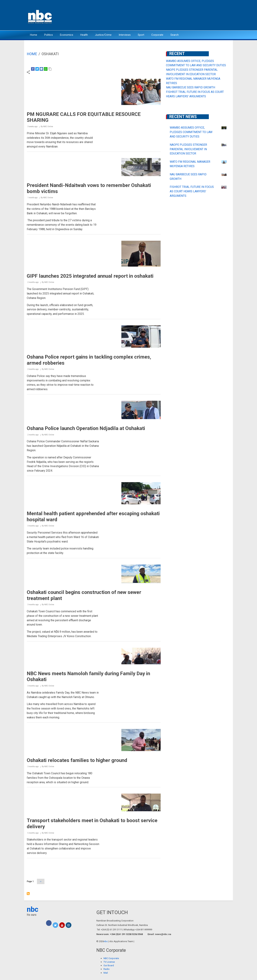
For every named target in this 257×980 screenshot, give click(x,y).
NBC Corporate (111, 958)
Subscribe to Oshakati (28, 894)
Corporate (157, 35)
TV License (109, 962)
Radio (107, 969)
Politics (49, 35)
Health (84, 35)
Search (175, 35)
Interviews (125, 35)
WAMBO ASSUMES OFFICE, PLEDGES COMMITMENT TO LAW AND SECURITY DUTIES (191, 132)
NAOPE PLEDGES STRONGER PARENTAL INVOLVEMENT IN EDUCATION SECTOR (188, 149)
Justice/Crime (103, 35)
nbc (33, 909)
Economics (67, 35)
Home (34, 35)
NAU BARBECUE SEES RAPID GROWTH (191, 87)
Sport (141, 35)
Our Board (109, 965)
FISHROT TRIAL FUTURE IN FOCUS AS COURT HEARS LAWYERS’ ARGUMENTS (192, 191)
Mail (106, 973)
